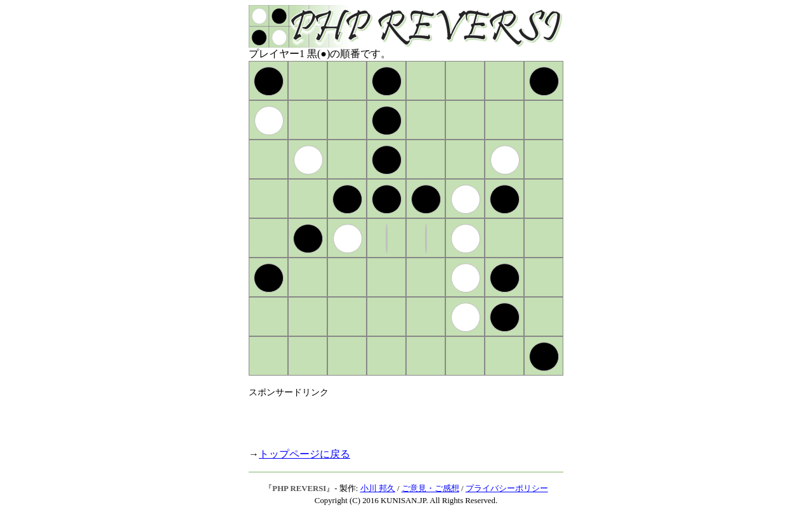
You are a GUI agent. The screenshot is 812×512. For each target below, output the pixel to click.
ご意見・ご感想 (430, 489)
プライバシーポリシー (507, 489)
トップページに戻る (304, 454)
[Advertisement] (397, 417)
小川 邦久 (378, 489)
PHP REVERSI (299, 489)
